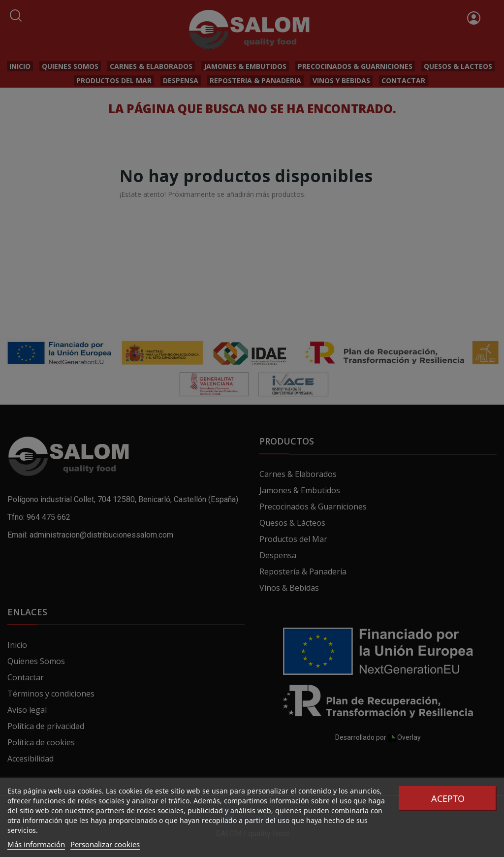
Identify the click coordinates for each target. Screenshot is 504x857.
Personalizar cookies (105, 844)
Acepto (448, 798)
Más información (36, 844)
